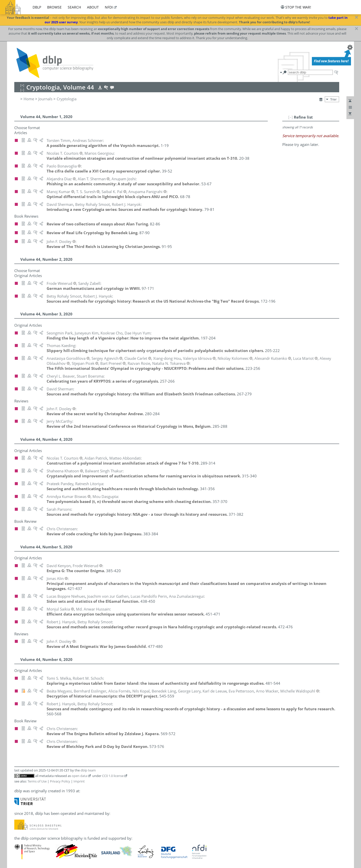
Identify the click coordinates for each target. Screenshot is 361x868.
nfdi (109, 7)
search (74, 7)
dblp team (88, 770)
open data (79, 776)
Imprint (79, 781)
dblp (37, 7)
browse (54, 7)
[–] (291, 117)
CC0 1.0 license (113, 776)
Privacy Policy (60, 781)
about (93, 7)
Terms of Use (37, 781)
